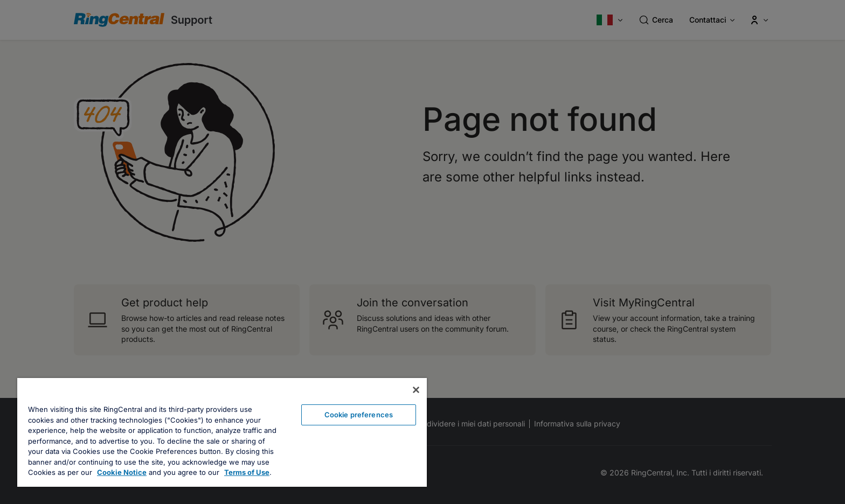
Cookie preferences (359, 415)
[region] (222, 432)
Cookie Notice (122, 472)
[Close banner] (416, 390)
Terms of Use (247, 472)
